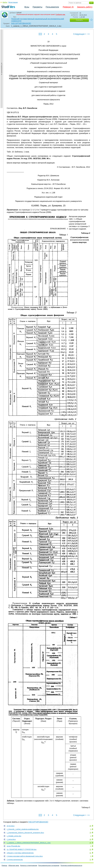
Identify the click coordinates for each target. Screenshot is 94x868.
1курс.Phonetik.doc (13, 846)
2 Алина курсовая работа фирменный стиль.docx (25, 856)
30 (90, 826)
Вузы (27, 7)
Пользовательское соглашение (49, 865)
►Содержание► (2, 69)
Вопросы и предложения (29, 865)
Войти (5, 2)
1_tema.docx (11, 839)
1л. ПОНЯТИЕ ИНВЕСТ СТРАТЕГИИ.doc (22, 849)
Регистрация (13, 2)
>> (89, 34)
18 (90, 839)
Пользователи (52, 7)
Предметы (37, 7)
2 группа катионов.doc (15, 860)
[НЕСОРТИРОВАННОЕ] (21, 23)
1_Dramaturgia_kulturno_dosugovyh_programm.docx (25, 833)
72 (90, 860)
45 (90, 843)
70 (90, 833)
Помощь (4, 865)
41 (90, 853)
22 (90, 849)
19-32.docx (11, 826)
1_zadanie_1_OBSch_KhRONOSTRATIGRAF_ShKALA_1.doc (29, 843)
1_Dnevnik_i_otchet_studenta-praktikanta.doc (23, 829)
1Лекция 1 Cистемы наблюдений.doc (20, 853)
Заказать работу (85, 7)
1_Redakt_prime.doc (14, 836)
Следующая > (80, 34)
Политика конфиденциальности (71, 865)
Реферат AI (68, 7)
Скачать (79, 20)
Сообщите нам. (60, 14)
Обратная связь (14, 865)
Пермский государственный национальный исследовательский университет (38, 20)
